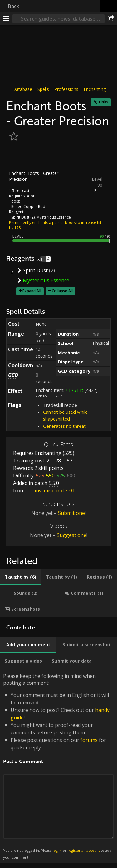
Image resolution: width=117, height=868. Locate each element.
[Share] (111, 19)
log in (57, 850)
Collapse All (62, 291)
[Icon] (17, 156)
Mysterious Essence (54, 217)
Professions (66, 89)
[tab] (20, 577)
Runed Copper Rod (28, 207)
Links (104, 102)
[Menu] (6, 19)
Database (22, 89)
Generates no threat (64, 426)
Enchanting (95, 89)
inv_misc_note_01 (50, 491)
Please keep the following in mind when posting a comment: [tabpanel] (58, 767)
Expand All (32, 291)
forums (89, 740)
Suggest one (72, 535)
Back (13, 6)
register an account (84, 850)
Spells (43, 89)
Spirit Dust (20, 217)
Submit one (71, 513)
